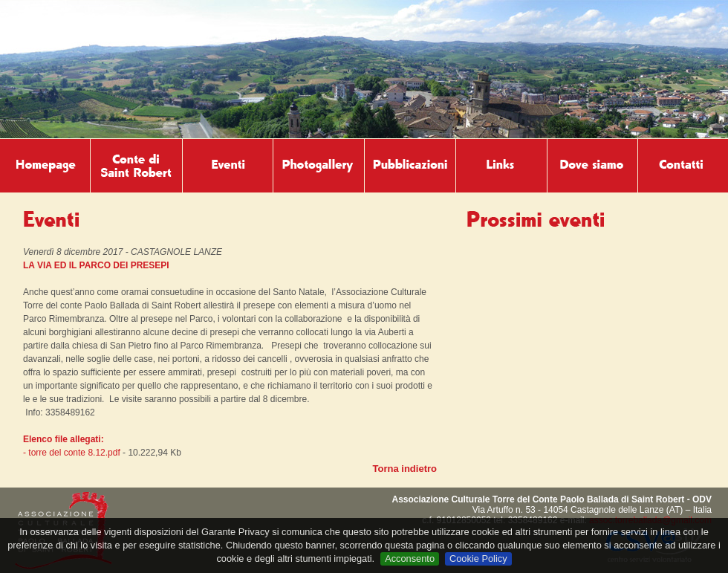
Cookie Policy (478, 559)
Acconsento (410, 559)
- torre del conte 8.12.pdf (72, 453)
